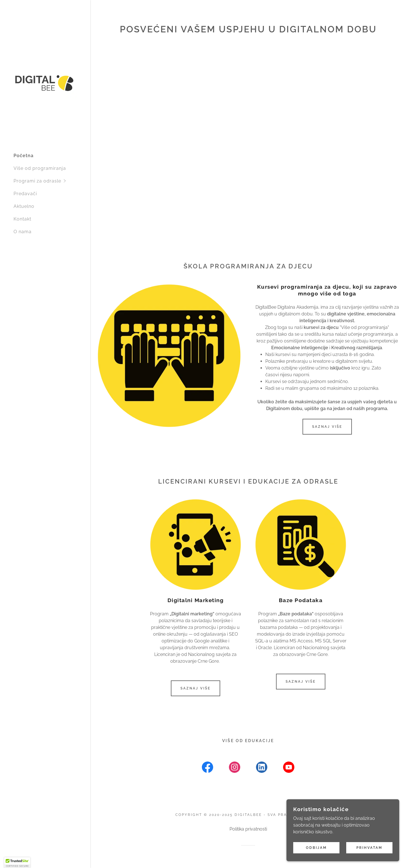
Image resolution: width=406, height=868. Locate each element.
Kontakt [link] (22, 219)
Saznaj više (327, 427)
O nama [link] (23, 232)
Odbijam (316, 848)
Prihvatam (369, 848)
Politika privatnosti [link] (248, 829)
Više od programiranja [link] (40, 168)
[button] (52, 181)
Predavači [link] (25, 194)
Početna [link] (24, 156)
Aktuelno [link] (24, 206)
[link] (45, 83)
